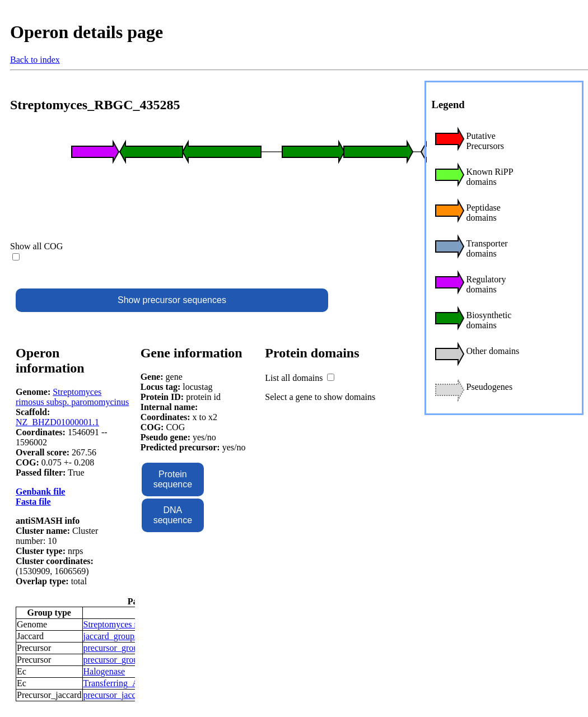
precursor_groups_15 (122, 648)
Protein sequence (173, 479)
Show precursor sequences (172, 300)
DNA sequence (173, 515)
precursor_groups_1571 (126, 660)
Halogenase (104, 671)
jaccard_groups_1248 (122, 636)
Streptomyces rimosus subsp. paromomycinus (72, 397)
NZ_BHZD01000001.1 (57, 422)
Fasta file (33, 502)
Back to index (35, 60)
